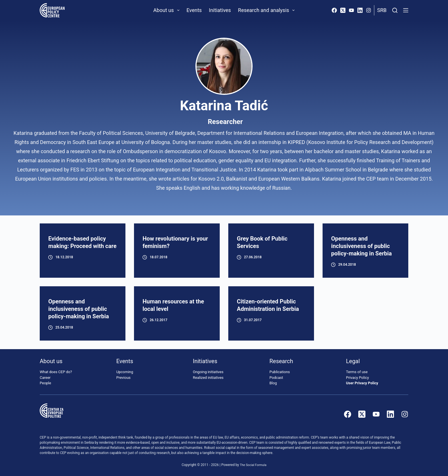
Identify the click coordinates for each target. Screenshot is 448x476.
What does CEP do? (56, 372)
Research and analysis (267, 10)
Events (194, 10)
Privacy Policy (357, 378)
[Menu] (406, 10)
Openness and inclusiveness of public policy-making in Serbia (361, 246)
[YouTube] (351, 10)
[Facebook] (334, 10)
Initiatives (220, 10)
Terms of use (357, 372)
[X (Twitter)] (343, 10)
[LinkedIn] (360, 10)
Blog (273, 383)
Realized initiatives (208, 378)
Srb (382, 10)
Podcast (276, 378)
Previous (123, 378)
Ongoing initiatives (208, 372)
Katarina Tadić (224, 106)
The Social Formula (253, 465)
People (45, 383)
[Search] (395, 10)
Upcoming (125, 372)
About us (168, 10)
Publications (280, 372)
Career (45, 378)
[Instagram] (369, 10)
